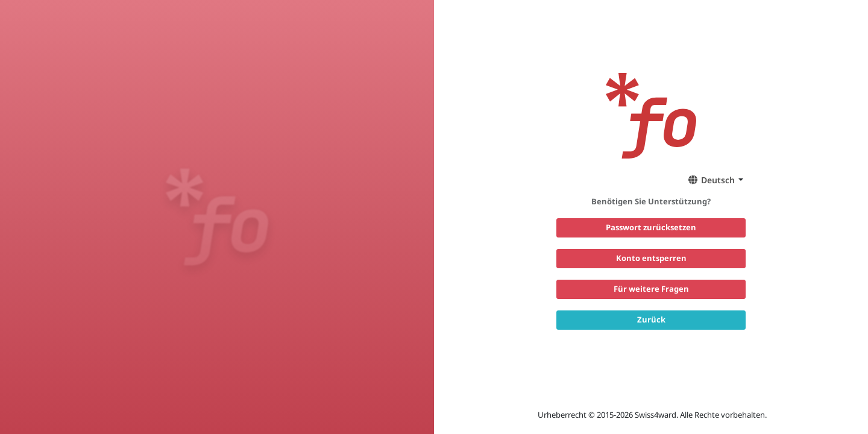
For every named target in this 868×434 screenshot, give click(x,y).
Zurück (651, 319)
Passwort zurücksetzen (651, 227)
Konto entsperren (651, 258)
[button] (713, 179)
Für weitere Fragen (651, 289)
